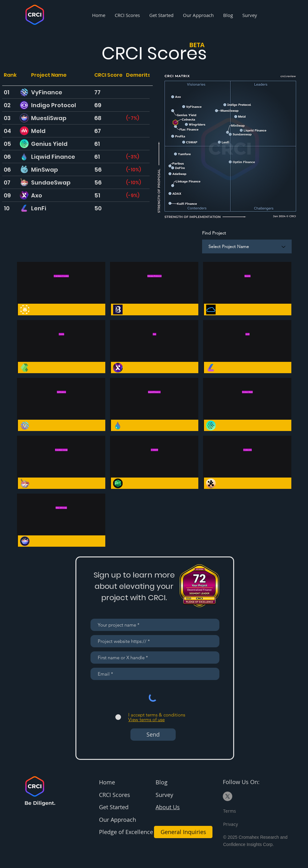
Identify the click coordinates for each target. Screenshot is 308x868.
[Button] (61, 289)
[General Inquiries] (183, 832)
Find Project (214, 233)
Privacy (231, 824)
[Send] (153, 735)
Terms (230, 811)
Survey (164, 795)
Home (107, 782)
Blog (162, 782)
